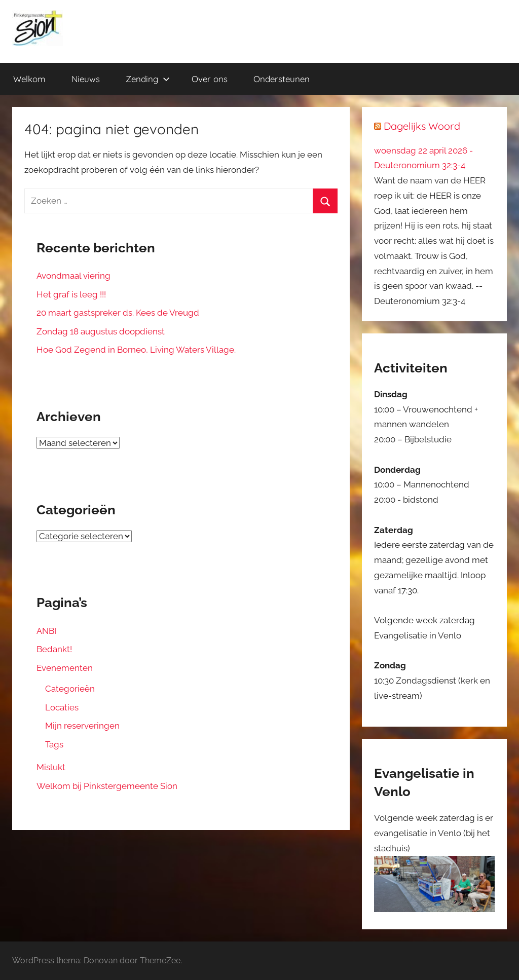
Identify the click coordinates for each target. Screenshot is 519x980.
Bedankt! (54, 649)
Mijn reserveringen (82, 726)
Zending (148, 79)
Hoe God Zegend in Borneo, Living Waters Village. (136, 350)
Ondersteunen (282, 79)
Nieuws (86, 79)
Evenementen (65, 668)
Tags (54, 744)
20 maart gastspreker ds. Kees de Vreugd (118, 313)
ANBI (46, 631)
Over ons (210, 79)
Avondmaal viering (73, 276)
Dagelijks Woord (422, 126)
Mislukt (51, 767)
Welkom (29, 79)
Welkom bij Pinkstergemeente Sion (107, 786)
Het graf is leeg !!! (71, 294)
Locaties (62, 707)
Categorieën (70, 689)
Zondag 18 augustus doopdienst (101, 331)
